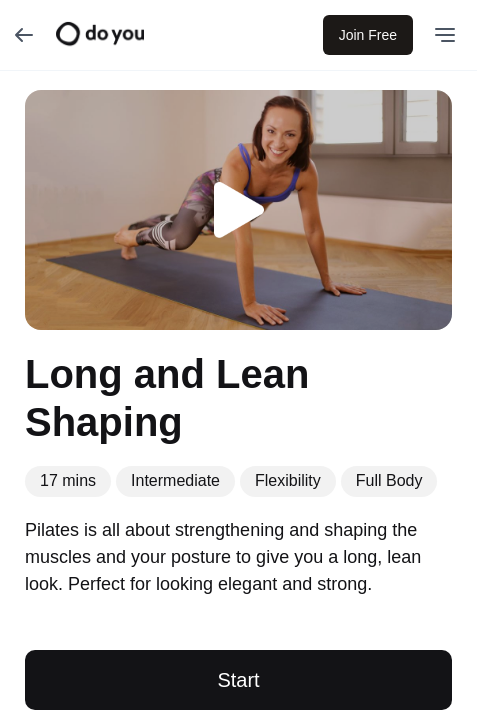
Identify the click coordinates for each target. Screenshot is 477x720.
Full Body (389, 480)
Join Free (368, 35)
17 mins (68, 480)
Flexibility (288, 480)
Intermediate (175, 480)
